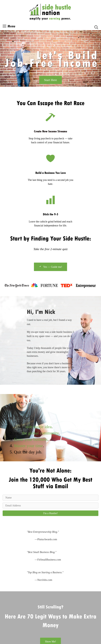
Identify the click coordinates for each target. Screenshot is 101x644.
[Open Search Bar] (96, 27)
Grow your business (31, 439)
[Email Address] (50, 506)
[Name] (50, 498)
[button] (50, 513)
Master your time (28, 446)
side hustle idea (39, 427)
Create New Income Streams (50, 131)
